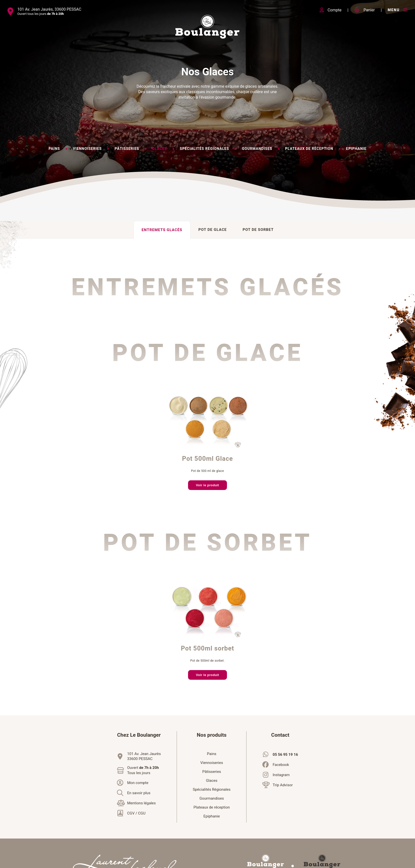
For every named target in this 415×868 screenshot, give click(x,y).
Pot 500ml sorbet (207, 649)
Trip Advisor (283, 785)
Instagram (281, 775)
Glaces (212, 781)
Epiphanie (212, 816)
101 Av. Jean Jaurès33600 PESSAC (144, 756)
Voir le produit (207, 485)
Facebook (281, 765)
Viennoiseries (212, 763)
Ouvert (143, 770)
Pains (212, 754)
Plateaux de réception (212, 807)
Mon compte (138, 783)
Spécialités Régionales (212, 789)
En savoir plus (139, 793)
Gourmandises (212, 798)
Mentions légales (141, 803)
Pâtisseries (212, 772)
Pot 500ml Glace (207, 459)
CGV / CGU (136, 813)
